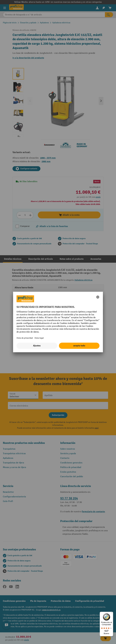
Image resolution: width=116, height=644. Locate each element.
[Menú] (111, 614)
